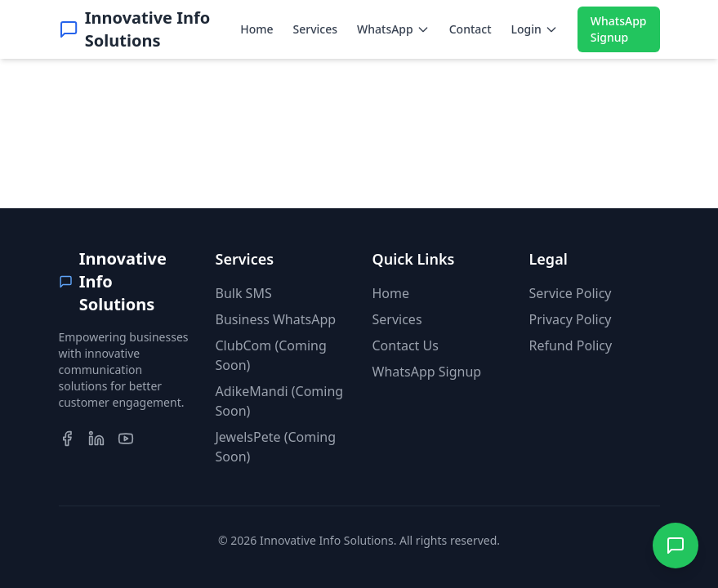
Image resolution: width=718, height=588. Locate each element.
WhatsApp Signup (619, 29)
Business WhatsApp (276, 319)
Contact (470, 29)
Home (256, 29)
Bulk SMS (244, 293)
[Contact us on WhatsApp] (676, 546)
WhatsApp (393, 29)
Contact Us (406, 345)
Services (316, 29)
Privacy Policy (571, 319)
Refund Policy (571, 345)
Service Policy (571, 293)
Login (535, 29)
